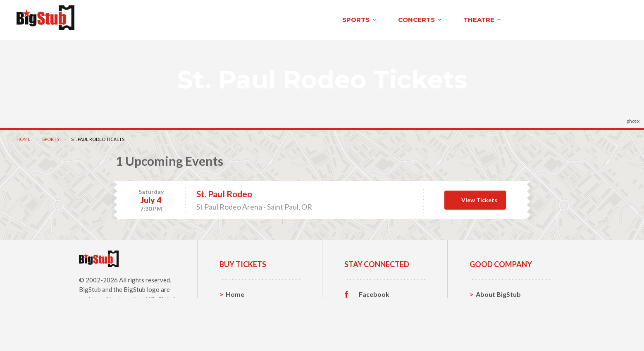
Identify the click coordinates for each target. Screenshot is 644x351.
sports (119, 18)
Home (23, 135)
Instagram (374, 316)
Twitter (371, 303)
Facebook (374, 291)
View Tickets (479, 196)
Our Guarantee (499, 329)
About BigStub (430, 17)
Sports (51, 135)
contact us (490, 17)
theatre (242, 18)
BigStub (90, 286)
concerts (179, 18)
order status (548, 17)
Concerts (240, 316)
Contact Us (493, 303)
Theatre (238, 329)
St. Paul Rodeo (224, 190)
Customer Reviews (388, 329)
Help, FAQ (491, 316)
